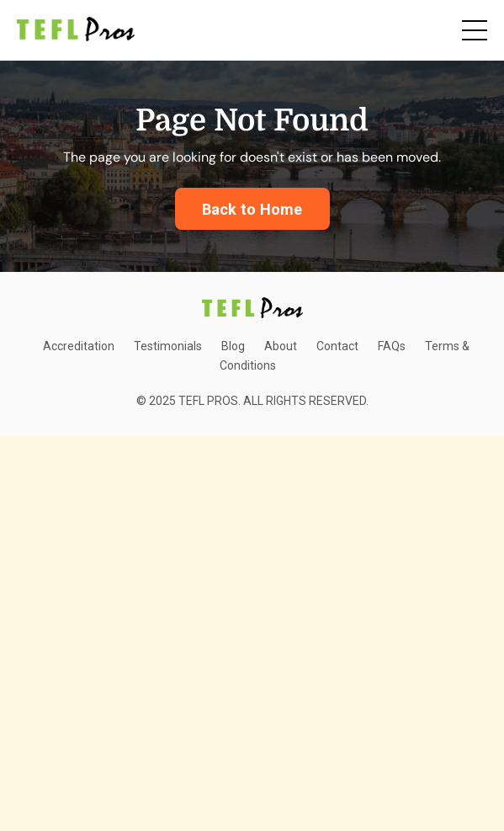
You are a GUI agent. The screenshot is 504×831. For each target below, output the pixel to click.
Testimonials (168, 346)
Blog (233, 346)
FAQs (392, 346)
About (281, 346)
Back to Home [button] (252, 209)
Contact (337, 346)
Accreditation (79, 346)
